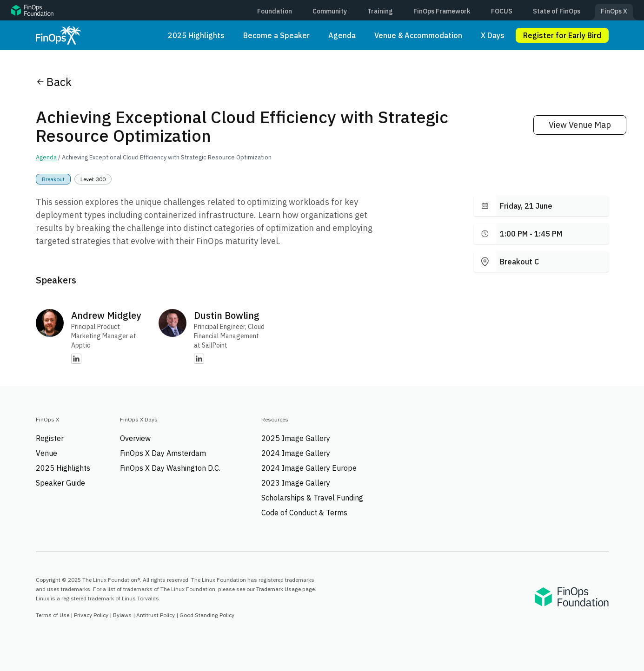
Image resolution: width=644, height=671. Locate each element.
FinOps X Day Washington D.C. (170, 468)
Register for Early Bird (562, 35)
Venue (46, 453)
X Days (493, 35)
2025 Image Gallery (296, 438)
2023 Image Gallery (296, 483)
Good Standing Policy (207, 615)
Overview (135, 438)
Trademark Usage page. (286, 589)
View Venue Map (580, 125)
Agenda (342, 35)
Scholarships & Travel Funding (312, 498)
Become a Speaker (276, 35)
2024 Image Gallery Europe (309, 468)
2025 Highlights (196, 35)
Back (54, 82)
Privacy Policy (91, 615)
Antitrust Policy (156, 615)
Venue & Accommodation (418, 35)
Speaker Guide (60, 483)
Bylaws (122, 615)
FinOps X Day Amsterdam (163, 453)
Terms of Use (53, 615)
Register (50, 438)
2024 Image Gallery (296, 453)
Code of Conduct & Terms (304, 513)
